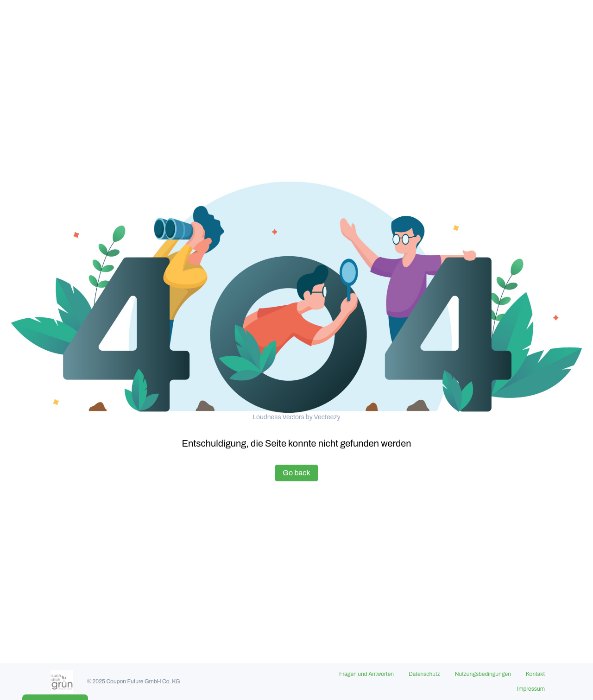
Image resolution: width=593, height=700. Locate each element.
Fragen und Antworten (366, 674)
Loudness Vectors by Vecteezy (296, 417)
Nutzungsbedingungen (483, 674)
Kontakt (535, 674)
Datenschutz (424, 674)
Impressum (531, 689)
